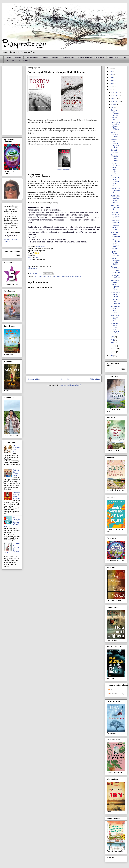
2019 (111, 356)
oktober (114, 98)
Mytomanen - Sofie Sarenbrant (115, 302)
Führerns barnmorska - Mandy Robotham (115, 270)
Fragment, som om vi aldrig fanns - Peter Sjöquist (115, 168)
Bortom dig (65, 277)
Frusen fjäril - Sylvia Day (115, 277)
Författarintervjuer (68, 57)
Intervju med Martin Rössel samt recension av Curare (115, 328)
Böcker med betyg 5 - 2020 (117, 57)
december (115, 92)
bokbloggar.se (32, 268)
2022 (111, 83)
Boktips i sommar (114, 151)
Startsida (8, 57)
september (115, 101)
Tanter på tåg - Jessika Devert (16, 473)
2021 (111, 87)
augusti (114, 104)
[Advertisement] (64, 357)
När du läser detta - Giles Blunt (16, 448)
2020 (111, 90)
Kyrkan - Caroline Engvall (115, 135)
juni (113, 337)
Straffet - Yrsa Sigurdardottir (116, 190)
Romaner (45, 57)
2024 (111, 77)
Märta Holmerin (41, 246)
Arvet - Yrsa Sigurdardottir (115, 207)
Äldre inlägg (95, 379)
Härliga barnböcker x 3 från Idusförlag (116, 261)
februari (114, 349)
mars (113, 346)
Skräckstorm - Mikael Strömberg (116, 234)
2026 (111, 71)
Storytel (30, 259)
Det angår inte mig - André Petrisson (115, 158)
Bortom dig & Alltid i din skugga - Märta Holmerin (115, 126)
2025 (111, 74)
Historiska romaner (32, 57)
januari (114, 352)
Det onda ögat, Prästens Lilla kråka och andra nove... (115, 115)
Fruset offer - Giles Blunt (115, 222)
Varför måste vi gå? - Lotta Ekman (115, 309)
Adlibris (37, 257)
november (115, 95)
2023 (111, 80)
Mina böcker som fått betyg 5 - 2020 (115, 318)
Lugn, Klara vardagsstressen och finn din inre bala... (115, 199)
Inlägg (111, 690)
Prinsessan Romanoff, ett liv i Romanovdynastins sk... (115, 181)
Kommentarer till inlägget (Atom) (70, 385)
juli (112, 107)
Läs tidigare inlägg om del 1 (64, 169)
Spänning (55, 57)
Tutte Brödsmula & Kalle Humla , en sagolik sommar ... (115, 244)
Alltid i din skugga (40, 277)
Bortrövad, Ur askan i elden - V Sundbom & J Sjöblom (115, 285)
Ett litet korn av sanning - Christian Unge (115, 215)
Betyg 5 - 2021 (10, 61)
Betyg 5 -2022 (23, 61)
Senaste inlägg (34, 379)
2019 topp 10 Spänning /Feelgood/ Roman (91, 57)
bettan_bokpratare (10, 236)
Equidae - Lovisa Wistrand (115, 254)
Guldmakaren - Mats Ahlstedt (115, 295)
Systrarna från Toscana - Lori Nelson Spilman (116, 143)
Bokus (30, 257)
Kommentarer (114, 693)
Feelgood (18, 57)
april (113, 343)
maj (113, 340)
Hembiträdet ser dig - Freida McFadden (16, 495)
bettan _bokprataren (54, 277)
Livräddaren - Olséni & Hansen (115, 228)
